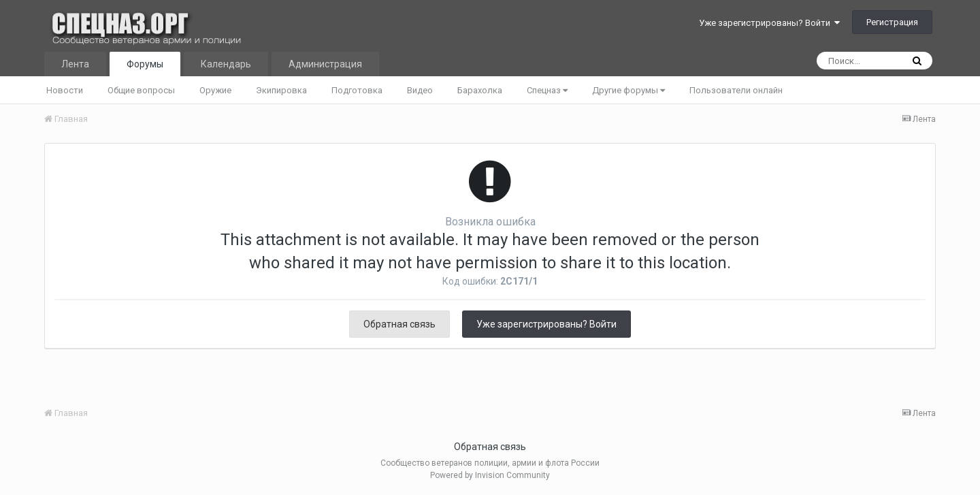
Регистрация (892, 22)
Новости (65, 90)
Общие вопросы (141, 90)
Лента (75, 64)
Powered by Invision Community (490, 475)
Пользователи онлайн (736, 90)
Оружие (215, 90)
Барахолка (480, 90)
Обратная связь (399, 324)
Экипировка (281, 90)
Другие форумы (628, 90)
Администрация (325, 64)
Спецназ (547, 90)
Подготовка (357, 90)
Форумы (145, 64)
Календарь (226, 64)
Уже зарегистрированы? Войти (769, 23)
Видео (420, 90)
